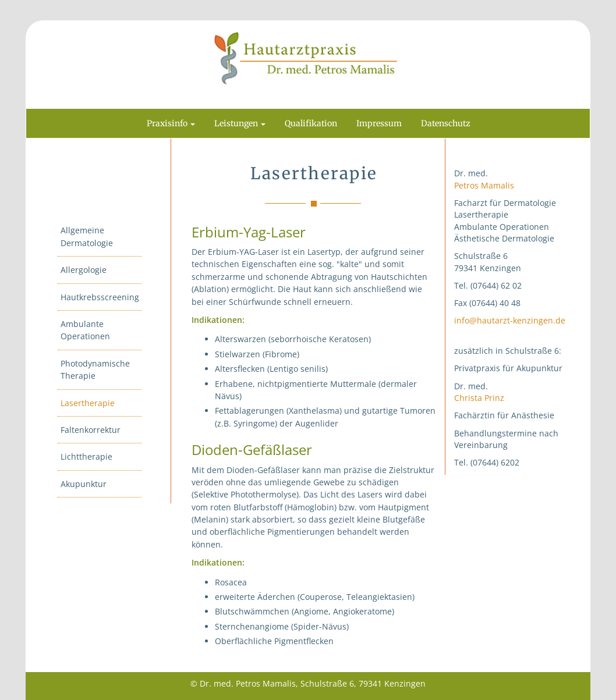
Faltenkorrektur (91, 430)
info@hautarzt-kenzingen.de (510, 320)
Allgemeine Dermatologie (87, 236)
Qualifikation (311, 123)
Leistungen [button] (240, 123)
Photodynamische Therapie (95, 369)
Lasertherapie (88, 403)
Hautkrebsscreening (100, 297)
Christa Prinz (479, 398)
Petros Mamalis (484, 185)
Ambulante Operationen (85, 330)
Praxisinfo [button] (171, 123)
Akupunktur (84, 484)
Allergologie (84, 270)
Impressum (379, 123)
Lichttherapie (86, 456)
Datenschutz (446, 123)
